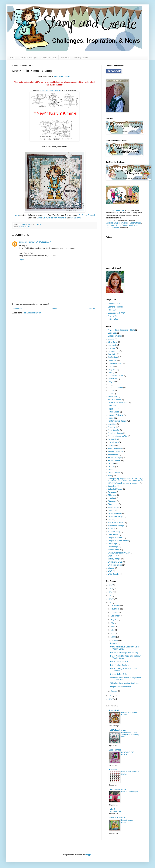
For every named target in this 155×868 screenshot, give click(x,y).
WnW (110, 571)
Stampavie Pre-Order (119, 674)
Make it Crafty (114, 430)
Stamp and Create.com (115, 210)
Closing (111, 372)
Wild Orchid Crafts (115, 562)
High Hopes (113, 409)
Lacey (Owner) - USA (117, 313)
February (115, 640)
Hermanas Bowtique (118, 789)
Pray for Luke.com (115, 451)
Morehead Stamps (115, 433)
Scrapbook (112, 492)
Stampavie (112, 501)
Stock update (113, 504)
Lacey (16, 215)
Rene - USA (113, 319)
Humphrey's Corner (116, 415)
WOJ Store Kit (114, 574)
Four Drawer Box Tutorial (118, 403)
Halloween (112, 406)
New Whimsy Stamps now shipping (124, 653)
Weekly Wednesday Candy (119, 553)
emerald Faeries (115, 400)
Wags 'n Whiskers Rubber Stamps (128, 223)
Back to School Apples (130, 792)
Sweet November (115, 513)
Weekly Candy (81, 58)
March (113, 637)
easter (111, 394)
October (114, 612)
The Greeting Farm (116, 523)
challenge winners (115, 363)
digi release (113, 379)
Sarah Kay (112, 486)
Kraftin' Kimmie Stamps (50, 90)
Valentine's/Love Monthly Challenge (124, 683)
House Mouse (114, 412)
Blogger (88, 855)
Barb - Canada (115, 750)
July (113, 623)
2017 (111, 585)
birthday (111, 339)
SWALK (111, 510)
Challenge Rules (49, 58)
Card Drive (112, 354)
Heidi (46, 215)
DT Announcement (115, 388)
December (115, 605)
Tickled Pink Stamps (116, 526)
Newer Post (17, 309)
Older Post (92, 309)
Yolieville (113, 770)
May (113, 630)
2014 (111, 595)
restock (111, 464)
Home (12, 58)
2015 (111, 592)
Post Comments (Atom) (32, 313)
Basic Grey (112, 333)
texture (111, 519)
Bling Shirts (113, 342)
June (113, 626)
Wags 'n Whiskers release (118, 541)
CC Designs (113, 357)
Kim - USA (112, 310)
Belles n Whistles (115, 336)
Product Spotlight (115, 457)
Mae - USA (112, 316)
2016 (111, 588)
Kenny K (111, 418)
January (114, 691)
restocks (111, 467)
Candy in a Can (115, 811)
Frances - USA (114, 304)
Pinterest (114, 643)
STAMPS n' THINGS (117, 818)
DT (109, 385)
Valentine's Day (114, 532)
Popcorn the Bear (115, 448)
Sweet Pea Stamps (116, 516)
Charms (116, 228)
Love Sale (112, 424)
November (115, 609)
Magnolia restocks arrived (120, 687)
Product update (24, 227)
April (113, 633)
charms (111, 366)
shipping (111, 498)
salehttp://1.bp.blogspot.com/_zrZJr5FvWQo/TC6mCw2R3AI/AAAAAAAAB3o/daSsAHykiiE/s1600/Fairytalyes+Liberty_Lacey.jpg (126, 481)
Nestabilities (113, 439)
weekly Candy (114, 550)
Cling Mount (113, 369)
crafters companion (116, 376)
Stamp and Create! (62, 76)
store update (113, 507)
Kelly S (112, 809)
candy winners (114, 351)
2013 (111, 599)
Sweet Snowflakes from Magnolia (51, 218)
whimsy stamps (114, 559)
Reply (21, 259)
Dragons (111, 382)
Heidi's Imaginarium (117, 730)
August (114, 619)
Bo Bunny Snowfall (87, 215)
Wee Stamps (113, 547)
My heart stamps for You (118, 436)
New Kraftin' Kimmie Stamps (122, 662)
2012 (111, 602)
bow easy (112, 348)
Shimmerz (112, 495)
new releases (113, 442)
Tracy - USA (114, 710)
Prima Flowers (114, 454)
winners (111, 568)
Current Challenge (28, 58)
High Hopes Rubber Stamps (117, 225)
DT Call (111, 391)
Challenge (112, 360)
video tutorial (113, 535)
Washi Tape (113, 544)
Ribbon (109, 228)
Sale (110, 476)
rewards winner (114, 473)
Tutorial (111, 528)
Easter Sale (113, 397)
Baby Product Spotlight (119, 665)
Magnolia (109, 223)
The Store (65, 58)
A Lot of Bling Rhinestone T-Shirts (121, 330)
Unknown (23, 242)
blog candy (112, 345)
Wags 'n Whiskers (115, 538)
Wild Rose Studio (115, 565)
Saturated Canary (115, 489)
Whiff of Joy (134, 225)
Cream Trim (75, 218)
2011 (111, 696)
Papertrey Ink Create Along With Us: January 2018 (130, 735)
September (115, 616)
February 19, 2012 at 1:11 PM (40, 242)
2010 (111, 699)
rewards (111, 470)
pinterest (111, 445)
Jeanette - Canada (115, 307)
